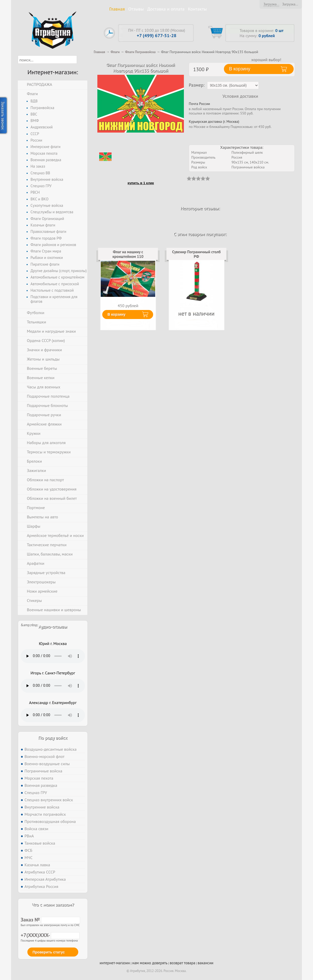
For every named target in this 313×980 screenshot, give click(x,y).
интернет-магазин (115, 963)
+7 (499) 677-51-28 (157, 35)
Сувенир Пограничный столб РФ (197, 254)
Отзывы (136, 9)
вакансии (205, 963)
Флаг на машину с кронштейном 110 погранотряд (128, 257)
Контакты (197, 9)
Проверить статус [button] (49, 952)
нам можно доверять (150, 963)
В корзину (116, 314)
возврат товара (183, 963)
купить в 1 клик (141, 183)
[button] (81, 60)
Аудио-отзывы (53, 627)
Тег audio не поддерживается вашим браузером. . (53, 656)
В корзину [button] (240, 69)
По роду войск (53, 738)
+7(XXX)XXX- (50, 935)
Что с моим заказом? (53, 905)
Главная (117, 9)
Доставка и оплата (166, 9)
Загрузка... (271, 4)
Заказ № (50, 920)
